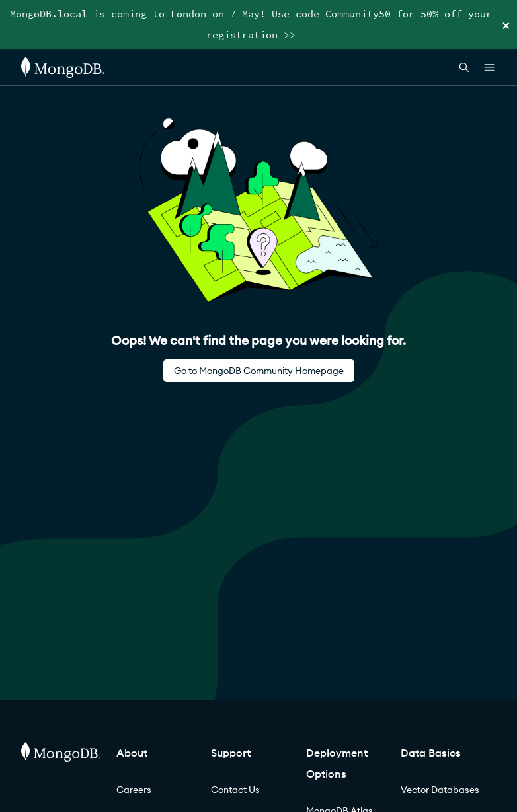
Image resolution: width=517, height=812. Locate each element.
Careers (134, 790)
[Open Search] (464, 67)
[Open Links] (489, 67)
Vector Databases (440, 790)
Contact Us (235, 790)
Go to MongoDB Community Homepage (259, 371)
